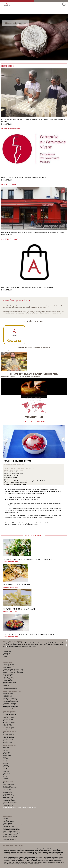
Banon (5, 757)
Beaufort (5, 759)
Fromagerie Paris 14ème (29, 647)
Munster (5, 760)
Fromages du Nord (8, 719)
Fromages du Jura (8, 726)
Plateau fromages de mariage (11, 706)
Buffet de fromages (8, 674)
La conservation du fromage (10, 835)
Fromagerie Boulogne (9, 643)
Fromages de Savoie (8, 713)
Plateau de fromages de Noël (11, 705)
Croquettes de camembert (10, 788)
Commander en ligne (8, 664)
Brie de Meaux (7, 752)
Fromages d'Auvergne (9, 718)
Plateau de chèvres (8, 694)
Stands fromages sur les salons (11, 684)
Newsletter (6, 653)
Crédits (5, 657)
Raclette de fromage (8, 785)
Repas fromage (7, 676)
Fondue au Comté (8, 794)
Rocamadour (7, 773)
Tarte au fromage (8, 791)
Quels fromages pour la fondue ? (11, 830)
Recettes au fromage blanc (10, 802)
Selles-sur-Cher (7, 756)
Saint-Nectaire (7, 754)
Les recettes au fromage (9, 839)
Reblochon (6, 747)
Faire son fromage (8, 823)
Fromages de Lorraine (9, 727)
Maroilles (5, 778)
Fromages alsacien (8, 721)
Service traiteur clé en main (10, 682)
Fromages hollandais (8, 738)
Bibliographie (7, 820)
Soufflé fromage (7, 786)
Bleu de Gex (6, 764)
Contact (5, 655)
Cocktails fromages (8, 681)
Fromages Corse (7, 724)
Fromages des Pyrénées (9, 723)
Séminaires (6, 685)
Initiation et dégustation (9, 679)
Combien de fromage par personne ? (12, 825)
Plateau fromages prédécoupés (11, 708)
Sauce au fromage (8, 789)
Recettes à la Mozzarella (9, 801)
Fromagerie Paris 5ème (14, 647)
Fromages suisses (8, 736)
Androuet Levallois (22, 643)
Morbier (5, 777)
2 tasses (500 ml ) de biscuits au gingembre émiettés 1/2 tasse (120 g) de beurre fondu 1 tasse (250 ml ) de (19, 468)
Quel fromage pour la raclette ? (11, 831)
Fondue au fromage (8, 783)
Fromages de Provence (9, 716)
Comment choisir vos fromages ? (11, 833)
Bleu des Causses (8, 767)
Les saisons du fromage (9, 838)
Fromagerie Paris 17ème (31, 645)
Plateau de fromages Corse (10, 698)
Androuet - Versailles (35, 643)
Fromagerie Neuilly (48, 643)
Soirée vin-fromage (8, 677)
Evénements (6, 687)
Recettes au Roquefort (9, 799)
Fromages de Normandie (10, 714)
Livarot (5, 762)
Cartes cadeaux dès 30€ (9, 666)
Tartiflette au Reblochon (9, 796)
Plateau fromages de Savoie (10, 700)
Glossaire (6, 818)
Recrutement (7, 652)
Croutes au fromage (8, 806)
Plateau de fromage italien (10, 703)
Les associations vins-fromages (11, 828)
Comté (5, 749)
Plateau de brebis (8, 695)
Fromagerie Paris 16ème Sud (14, 645)
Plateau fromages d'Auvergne (11, 702)
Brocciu (5, 775)
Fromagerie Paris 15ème (46, 645)
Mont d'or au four (8, 793)
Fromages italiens (8, 733)
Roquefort (6, 751)
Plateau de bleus (7, 697)
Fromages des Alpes (8, 729)
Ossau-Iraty (6, 772)
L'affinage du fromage (9, 826)
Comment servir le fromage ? (10, 836)
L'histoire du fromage (9, 822)
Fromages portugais (8, 739)
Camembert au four (8, 804)
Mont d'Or (6, 765)
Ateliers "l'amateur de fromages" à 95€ (13, 671)
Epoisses (5, 770)
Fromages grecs (7, 741)
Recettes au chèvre (8, 797)
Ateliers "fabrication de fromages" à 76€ (13, 672)
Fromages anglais (8, 743)
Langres (5, 768)
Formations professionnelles (10, 689)
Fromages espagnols (8, 734)
